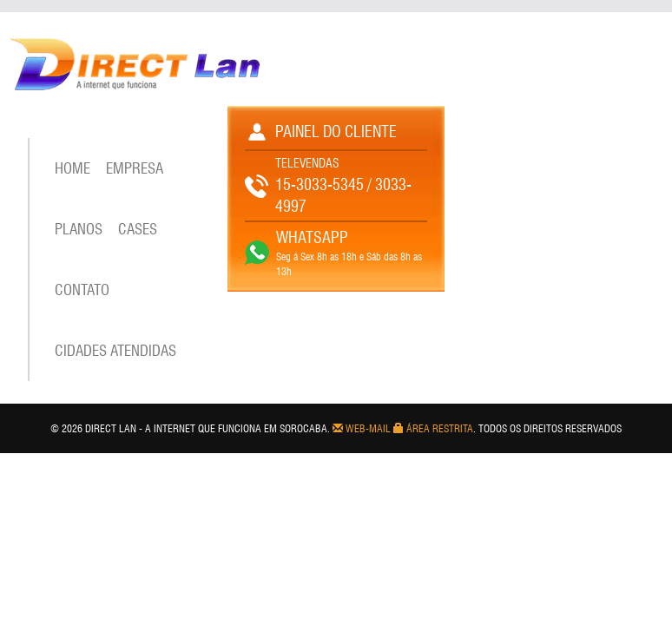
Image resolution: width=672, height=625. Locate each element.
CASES (138, 229)
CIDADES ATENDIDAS (115, 351)
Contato (82, 290)
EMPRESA (135, 168)
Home (72, 168)
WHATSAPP (312, 237)
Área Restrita (433, 428)
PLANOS (79, 229)
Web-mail (362, 428)
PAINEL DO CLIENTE (336, 132)
